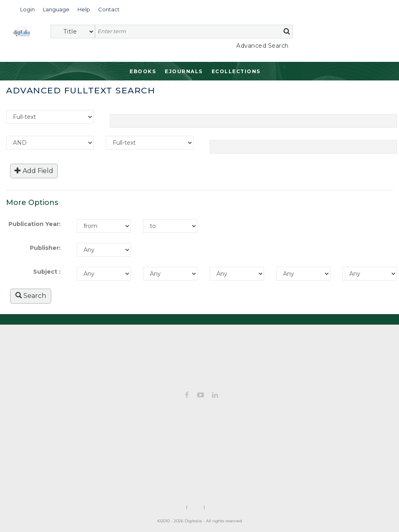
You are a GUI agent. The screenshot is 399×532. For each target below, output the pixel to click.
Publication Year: (35, 224)
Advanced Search (262, 46)
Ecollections (236, 71)
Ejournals (184, 71)
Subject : (47, 272)
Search (31, 296)
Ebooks (143, 71)
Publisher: (45, 248)
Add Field (34, 171)
